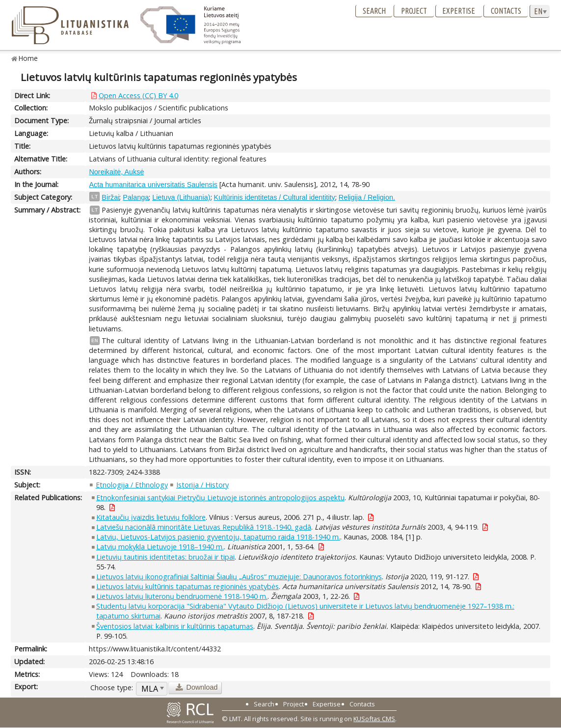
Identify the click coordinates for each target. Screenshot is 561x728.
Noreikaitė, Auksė (116, 172)
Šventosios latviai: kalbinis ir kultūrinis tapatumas (175, 626)
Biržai (110, 197)
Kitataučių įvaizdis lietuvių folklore (151, 517)
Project (414, 11)
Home (28, 58)
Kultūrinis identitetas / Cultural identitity (275, 197)
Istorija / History (202, 485)
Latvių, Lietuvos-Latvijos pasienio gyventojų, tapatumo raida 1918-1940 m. (218, 537)
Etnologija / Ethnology (132, 485)
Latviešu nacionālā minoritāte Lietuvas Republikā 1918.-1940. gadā (204, 527)
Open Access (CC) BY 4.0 (138, 95)
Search (374, 11)
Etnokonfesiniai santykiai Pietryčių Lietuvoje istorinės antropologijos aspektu (220, 498)
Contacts (506, 11)
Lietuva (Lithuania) (181, 197)
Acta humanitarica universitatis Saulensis (153, 185)
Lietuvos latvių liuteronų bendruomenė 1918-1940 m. (182, 596)
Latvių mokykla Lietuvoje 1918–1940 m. (160, 547)
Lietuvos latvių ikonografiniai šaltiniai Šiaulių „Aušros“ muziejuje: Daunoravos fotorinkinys (239, 577)
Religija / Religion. (367, 197)
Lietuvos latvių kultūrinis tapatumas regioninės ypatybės (187, 586)
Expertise (459, 11)
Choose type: (112, 688)
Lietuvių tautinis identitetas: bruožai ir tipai (165, 557)
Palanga (136, 197)
